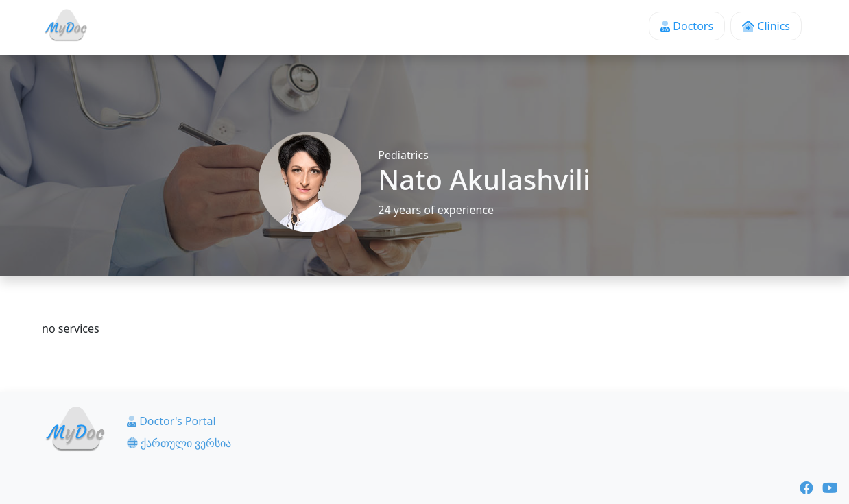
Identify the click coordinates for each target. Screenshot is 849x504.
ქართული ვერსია (179, 443)
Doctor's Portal (171, 421)
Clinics (766, 26)
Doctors (687, 26)
